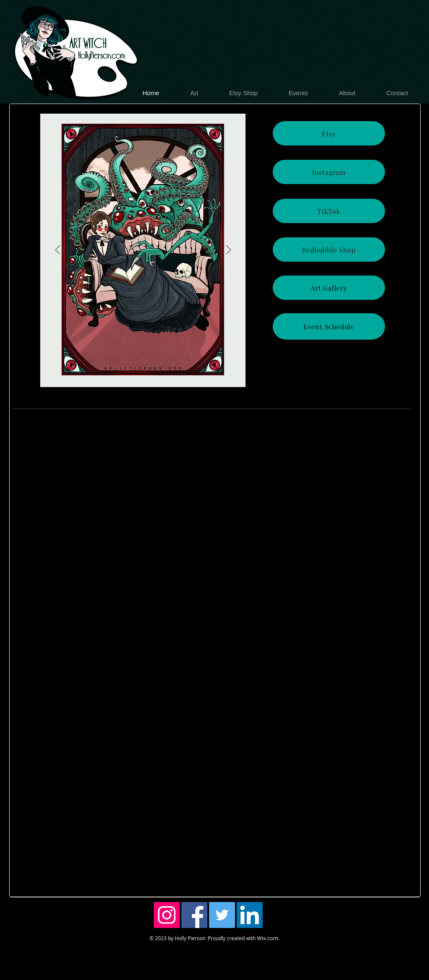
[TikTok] (329, 211)
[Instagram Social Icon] (167, 915)
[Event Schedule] (329, 326)
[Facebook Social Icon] (194, 915)
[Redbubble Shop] (329, 250)
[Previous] (58, 250)
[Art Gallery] (329, 288)
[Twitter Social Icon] (222, 915)
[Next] (229, 250)
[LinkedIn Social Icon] (250, 915)
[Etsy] (329, 133)
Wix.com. (268, 938)
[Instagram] (329, 172)
